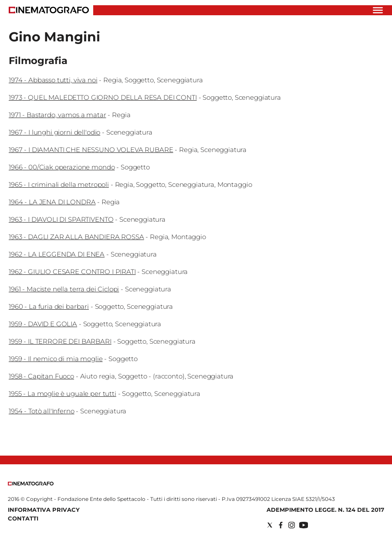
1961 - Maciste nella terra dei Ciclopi (64, 289)
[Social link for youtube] (304, 525)
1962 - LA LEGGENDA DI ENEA (57, 254)
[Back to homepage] (31, 484)
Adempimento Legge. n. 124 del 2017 (325, 510)
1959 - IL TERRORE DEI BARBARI (60, 341)
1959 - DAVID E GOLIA (43, 324)
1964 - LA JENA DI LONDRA (52, 202)
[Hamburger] (378, 10)
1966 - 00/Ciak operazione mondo (62, 167)
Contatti (23, 518)
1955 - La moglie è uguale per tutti (63, 394)
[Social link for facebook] (281, 525)
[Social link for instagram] (292, 525)
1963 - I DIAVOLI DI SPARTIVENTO (61, 219)
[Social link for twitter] (270, 525)
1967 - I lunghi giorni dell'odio (54, 132)
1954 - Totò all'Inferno (42, 411)
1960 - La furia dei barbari (49, 306)
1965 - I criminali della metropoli (59, 184)
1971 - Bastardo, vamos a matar (57, 115)
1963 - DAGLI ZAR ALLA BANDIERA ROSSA (76, 237)
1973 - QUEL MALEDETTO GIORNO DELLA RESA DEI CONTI (103, 97)
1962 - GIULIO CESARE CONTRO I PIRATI (72, 272)
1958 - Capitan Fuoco (41, 376)
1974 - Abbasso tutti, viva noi (53, 80)
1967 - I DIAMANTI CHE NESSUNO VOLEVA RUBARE (91, 150)
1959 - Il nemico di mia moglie (56, 359)
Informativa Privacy (44, 510)
